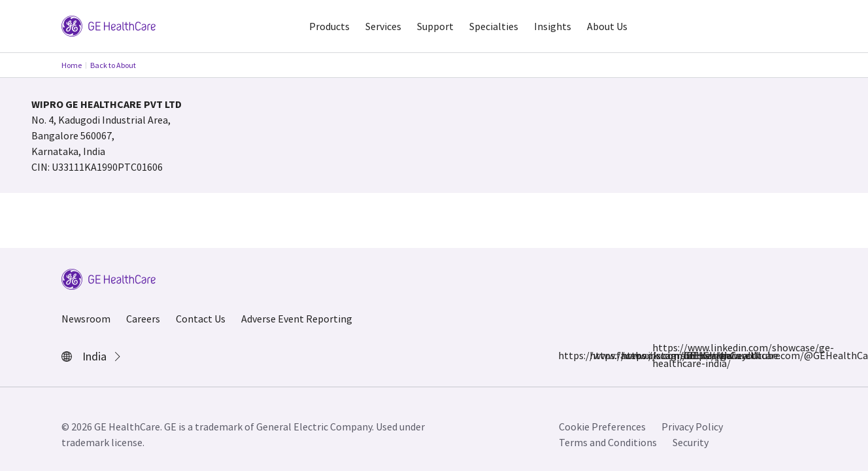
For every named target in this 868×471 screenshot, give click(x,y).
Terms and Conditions (608, 442)
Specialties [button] (494, 26)
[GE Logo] (108, 25)
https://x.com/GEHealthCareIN (629, 355)
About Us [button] (607, 26)
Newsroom (86, 319)
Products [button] (329, 26)
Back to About (113, 65)
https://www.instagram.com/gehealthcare (597, 355)
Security (691, 442)
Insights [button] (553, 26)
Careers (143, 319)
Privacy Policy (692, 427)
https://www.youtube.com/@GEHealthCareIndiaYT (692, 355)
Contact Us (201, 319)
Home (72, 65)
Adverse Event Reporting (297, 319)
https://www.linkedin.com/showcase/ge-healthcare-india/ (660, 355)
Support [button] (435, 26)
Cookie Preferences (602, 427)
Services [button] (383, 26)
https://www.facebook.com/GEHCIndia (566, 355)
